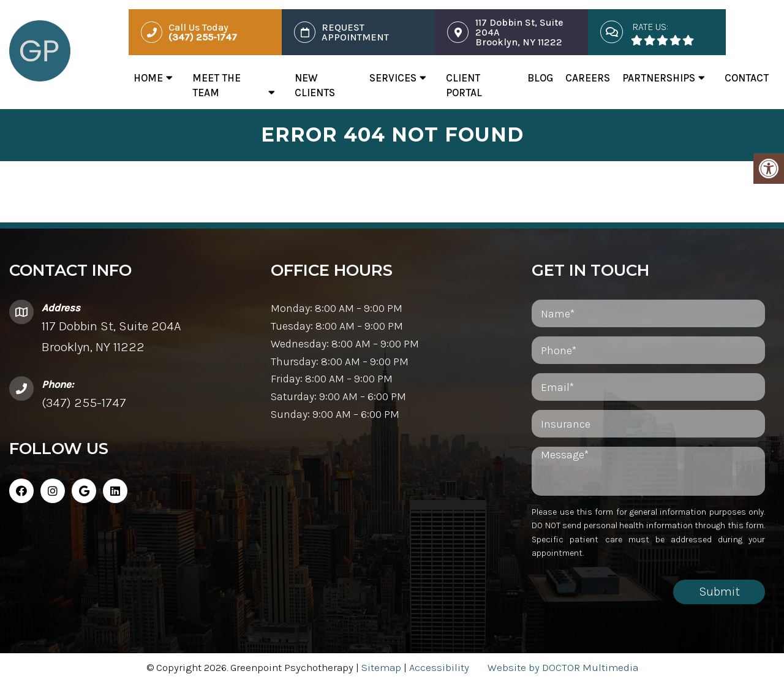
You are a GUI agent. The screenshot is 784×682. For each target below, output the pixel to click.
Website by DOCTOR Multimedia (563, 667)
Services (393, 78)
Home (148, 78)
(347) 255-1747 (84, 403)
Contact (747, 78)
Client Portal (464, 85)
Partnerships (659, 78)
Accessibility (439, 667)
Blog (540, 78)
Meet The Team (217, 85)
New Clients (315, 85)
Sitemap (381, 667)
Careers (588, 78)
